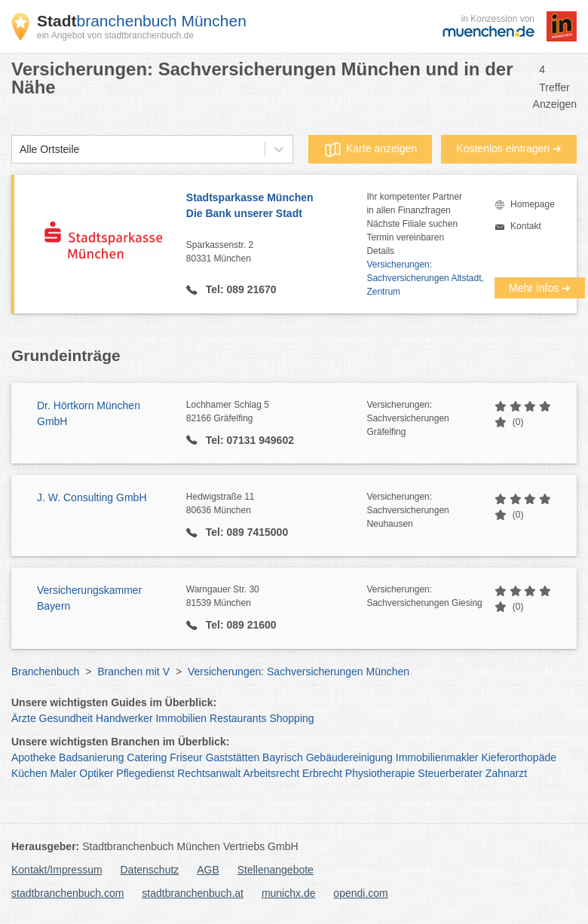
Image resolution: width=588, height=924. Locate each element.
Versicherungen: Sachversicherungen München (299, 672)
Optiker (96, 773)
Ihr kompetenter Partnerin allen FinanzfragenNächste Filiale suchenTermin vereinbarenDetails (414, 224)
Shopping (291, 718)
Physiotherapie (380, 773)
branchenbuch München (142, 21)
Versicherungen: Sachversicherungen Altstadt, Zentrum (425, 278)
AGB (208, 870)
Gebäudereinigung (349, 757)
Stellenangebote (276, 870)
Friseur (186, 757)
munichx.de (289, 893)
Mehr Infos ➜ (540, 288)
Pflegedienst (145, 773)
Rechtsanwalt (209, 773)
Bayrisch (283, 757)
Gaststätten (233, 757)
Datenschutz (150, 870)
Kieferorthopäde (519, 757)
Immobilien (181, 718)
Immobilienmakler (437, 757)
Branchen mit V (133, 672)
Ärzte (24, 718)
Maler (63, 773)
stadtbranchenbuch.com (67, 893)
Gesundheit (66, 718)
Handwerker (124, 718)
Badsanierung (91, 757)
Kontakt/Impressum (57, 870)
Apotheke (34, 757)
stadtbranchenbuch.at (193, 893)
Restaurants (238, 718)
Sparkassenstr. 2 (277, 252)
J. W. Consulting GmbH (92, 497)
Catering (147, 757)
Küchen (29, 773)
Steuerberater (450, 773)
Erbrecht (322, 773)
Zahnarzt (506, 773)
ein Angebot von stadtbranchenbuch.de (115, 35)
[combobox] (20, 150)
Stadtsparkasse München (277, 207)
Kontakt (526, 226)
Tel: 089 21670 (240, 289)
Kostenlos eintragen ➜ (509, 148)
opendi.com (360, 893)
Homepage (533, 204)
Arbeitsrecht (271, 773)
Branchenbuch (45, 672)
